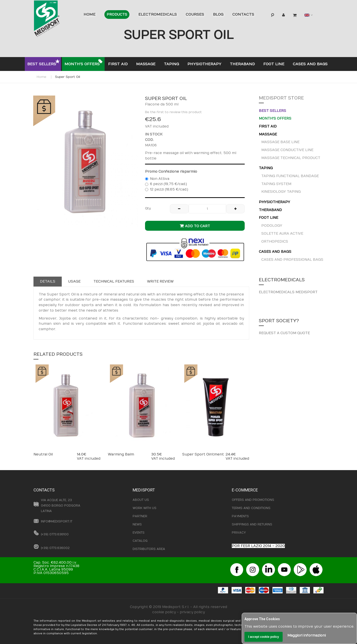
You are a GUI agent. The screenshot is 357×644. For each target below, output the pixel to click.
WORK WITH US (145, 508)
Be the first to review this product (173, 112)
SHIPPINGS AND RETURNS (252, 524)
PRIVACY (239, 533)
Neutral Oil (43, 454)
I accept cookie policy (264, 637)
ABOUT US (141, 500)
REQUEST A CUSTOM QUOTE (284, 333)
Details (48, 281)
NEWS (137, 524)
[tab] (48, 282)
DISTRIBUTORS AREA (149, 549)
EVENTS (139, 533)
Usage (74, 281)
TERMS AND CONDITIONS (251, 508)
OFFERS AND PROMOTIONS (253, 500)
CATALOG (140, 541)
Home (42, 77)
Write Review (160, 281)
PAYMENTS (240, 516)
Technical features (114, 281)
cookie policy (164, 612)
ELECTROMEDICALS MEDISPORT (288, 292)
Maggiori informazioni (307, 635)
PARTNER (140, 516)
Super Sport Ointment (203, 454)
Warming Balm (121, 454)
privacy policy (192, 612)
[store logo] (55, 20)
